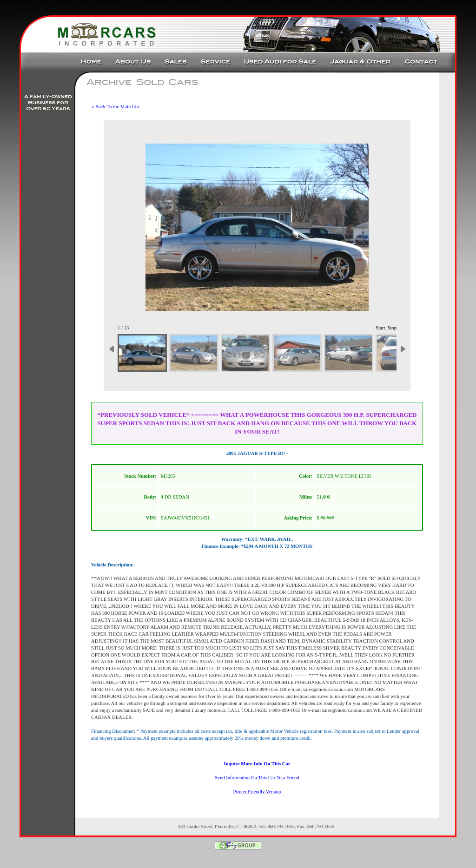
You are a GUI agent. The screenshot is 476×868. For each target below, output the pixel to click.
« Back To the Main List (116, 107)
